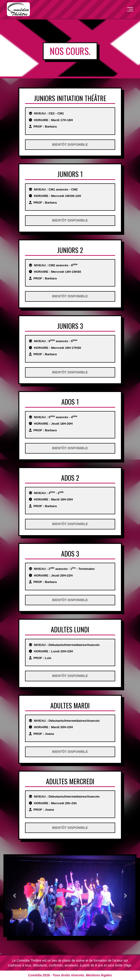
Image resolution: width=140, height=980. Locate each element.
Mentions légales (99, 975)
